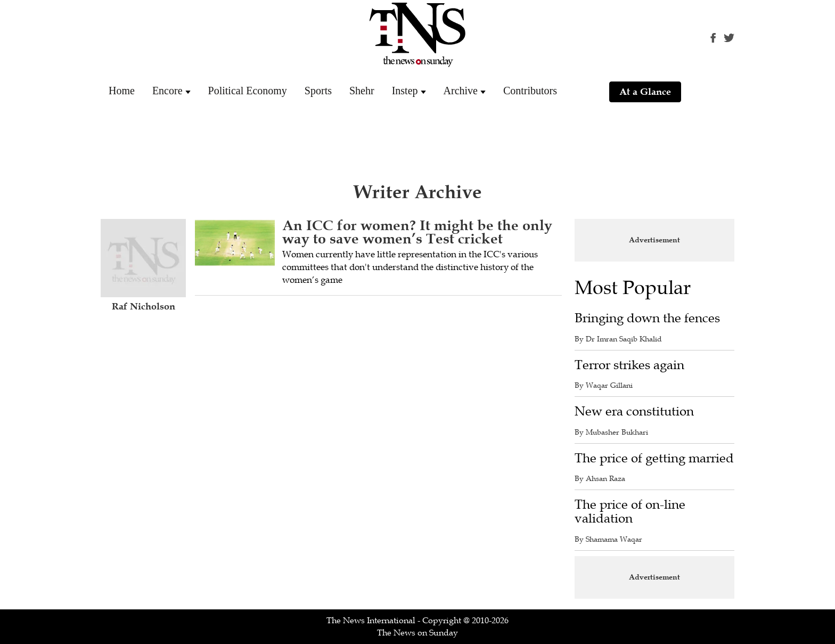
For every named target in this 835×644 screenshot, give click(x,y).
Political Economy (248, 91)
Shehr (362, 91)
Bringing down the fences (647, 318)
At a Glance (645, 92)
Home (122, 91)
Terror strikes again (629, 365)
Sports (318, 91)
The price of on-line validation (630, 512)
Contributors (530, 91)
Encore (167, 91)
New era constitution (634, 411)
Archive (461, 91)
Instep (405, 91)
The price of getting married (654, 458)
